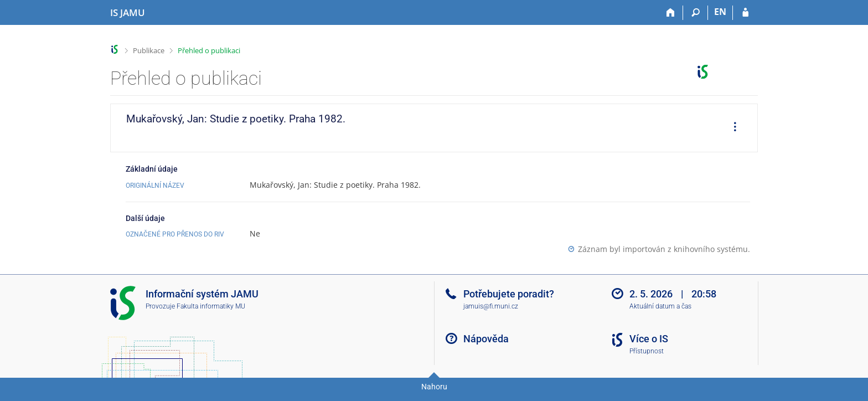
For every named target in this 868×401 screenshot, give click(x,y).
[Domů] (671, 13)
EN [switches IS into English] (720, 12)
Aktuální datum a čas (660, 306)
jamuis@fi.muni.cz (491, 306)
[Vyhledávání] (696, 13)
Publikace (149, 50)
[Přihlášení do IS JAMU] (745, 13)
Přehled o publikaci (209, 50)
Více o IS (649, 339)
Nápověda (486, 339)
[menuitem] (731, 128)
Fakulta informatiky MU (211, 306)
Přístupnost (647, 351)
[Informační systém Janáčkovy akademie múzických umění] (128, 13)
